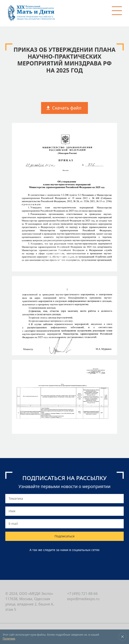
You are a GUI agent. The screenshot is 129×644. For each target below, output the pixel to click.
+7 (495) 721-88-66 (82, 594)
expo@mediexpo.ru (83, 599)
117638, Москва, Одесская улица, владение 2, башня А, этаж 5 (30, 604)
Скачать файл (67, 108)
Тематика (16, 498)
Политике (9, 639)
